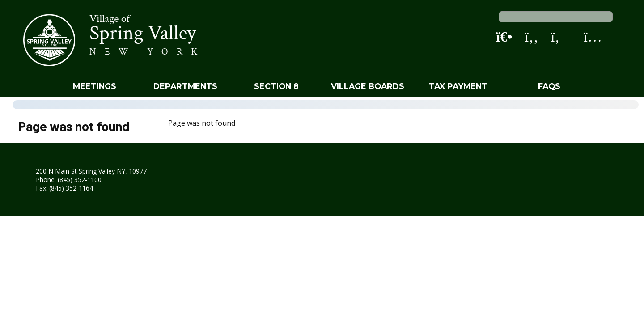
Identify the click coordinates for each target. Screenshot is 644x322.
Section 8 (276, 86)
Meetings (95, 86)
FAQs (549, 86)
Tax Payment (458, 86)
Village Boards (368, 86)
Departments (185, 86)
